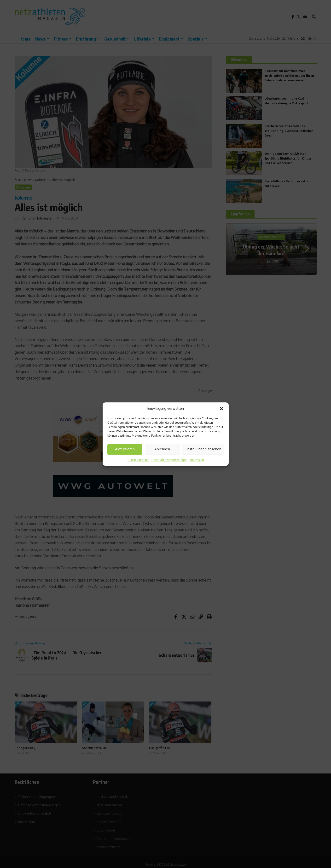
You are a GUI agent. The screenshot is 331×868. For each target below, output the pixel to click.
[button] (221, 409)
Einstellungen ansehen (203, 449)
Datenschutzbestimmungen (169, 460)
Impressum (197, 460)
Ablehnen (162, 449)
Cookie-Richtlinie (138, 460)
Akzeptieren (125, 449)
